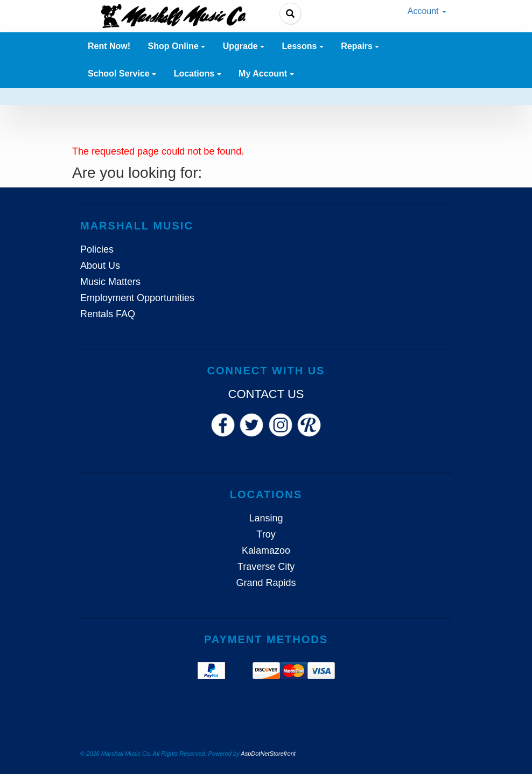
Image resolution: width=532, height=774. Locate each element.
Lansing (266, 518)
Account (427, 11)
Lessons (302, 46)
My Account (266, 74)
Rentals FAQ (108, 314)
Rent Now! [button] (109, 46)
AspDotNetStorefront (268, 754)
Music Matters (110, 282)
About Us (100, 266)
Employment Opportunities (137, 298)
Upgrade (244, 46)
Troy (266, 534)
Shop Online (177, 46)
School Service (122, 74)
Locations (198, 74)
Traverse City (266, 567)
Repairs (360, 46)
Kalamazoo (266, 550)
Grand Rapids (266, 583)
